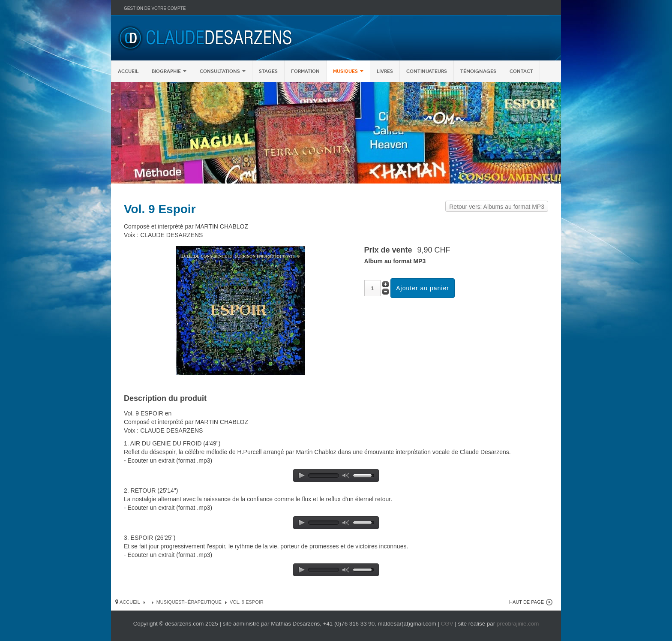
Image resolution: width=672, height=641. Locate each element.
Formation (305, 71)
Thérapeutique (201, 602)
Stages (268, 71)
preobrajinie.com (518, 624)
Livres (385, 71)
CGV (447, 624)
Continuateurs (427, 71)
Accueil (128, 71)
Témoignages (478, 71)
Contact (521, 71)
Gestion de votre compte (155, 8)
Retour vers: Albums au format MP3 (497, 207)
